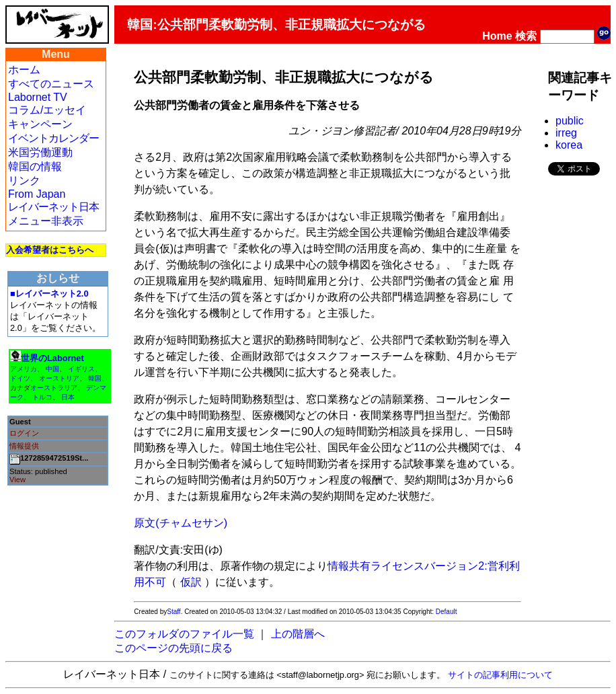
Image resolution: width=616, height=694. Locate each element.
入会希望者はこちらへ (50, 250)
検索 (526, 36)
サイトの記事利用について (500, 675)
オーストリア (59, 378)
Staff (174, 612)
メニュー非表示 (46, 221)
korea (569, 145)
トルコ (42, 397)
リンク (24, 181)
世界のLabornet (52, 358)
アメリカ (24, 369)
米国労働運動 (40, 152)
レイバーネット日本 (53, 207)
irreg (566, 133)
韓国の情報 (35, 166)
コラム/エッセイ (47, 110)
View (17, 479)
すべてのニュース (51, 84)
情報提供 (24, 446)
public (570, 121)
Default (447, 612)
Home (497, 36)
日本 (68, 397)
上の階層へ (298, 634)
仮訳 (191, 582)
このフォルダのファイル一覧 (184, 634)
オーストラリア (54, 388)
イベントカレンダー (53, 138)
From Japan (37, 194)
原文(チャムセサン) (181, 523)
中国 (52, 369)
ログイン (24, 433)
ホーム (24, 70)
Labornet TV (38, 97)
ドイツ (20, 378)
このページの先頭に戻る (174, 648)
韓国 (95, 378)
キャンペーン (40, 124)
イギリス (81, 369)
